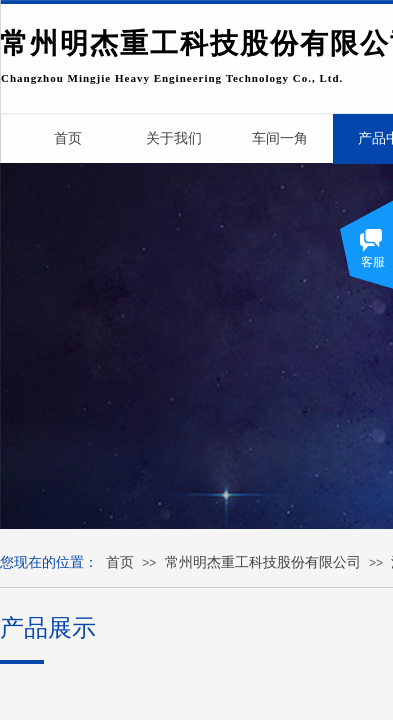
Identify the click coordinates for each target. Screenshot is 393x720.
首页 (120, 562)
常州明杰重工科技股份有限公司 (263, 562)
